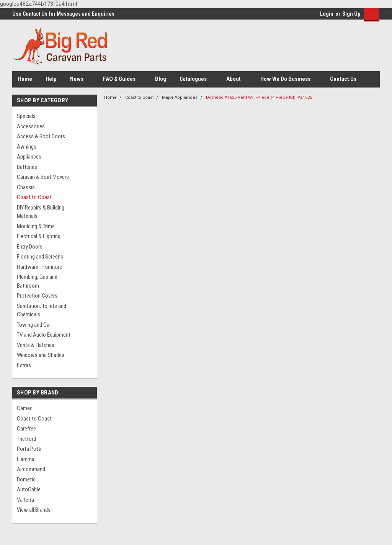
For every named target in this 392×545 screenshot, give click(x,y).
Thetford (26, 439)
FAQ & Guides (122, 79)
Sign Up (351, 14)
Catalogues (196, 79)
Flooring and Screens (40, 257)
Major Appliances (180, 97)
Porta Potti (29, 449)
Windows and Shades (41, 355)
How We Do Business (288, 79)
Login (327, 14)
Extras (24, 365)
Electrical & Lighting (39, 236)
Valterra (25, 500)
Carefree (26, 429)
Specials (26, 116)
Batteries (27, 167)
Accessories (31, 126)
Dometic (26, 480)
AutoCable (29, 489)
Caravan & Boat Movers (43, 177)
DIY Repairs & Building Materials (41, 212)
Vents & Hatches (36, 345)
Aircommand (31, 469)
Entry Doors (30, 247)
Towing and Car (34, 325)
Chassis (26, 187)
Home (25, 79)
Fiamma (26, 459)
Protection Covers (37, 296)
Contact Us (343, 79)
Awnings (27, 147)
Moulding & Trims (36, 226)
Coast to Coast (34, 197)
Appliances (29, 157)
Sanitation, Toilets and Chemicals (42, 310)
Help (51, 79)
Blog (161, 79)
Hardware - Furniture (39, 267)
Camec (25, 408)
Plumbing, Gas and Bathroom (37, 281)
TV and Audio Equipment (44, 335)
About (237, 79)
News (80, 79)
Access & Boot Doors (41, 136)
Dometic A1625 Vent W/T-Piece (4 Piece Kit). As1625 (259, 97)
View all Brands (34, 510)
